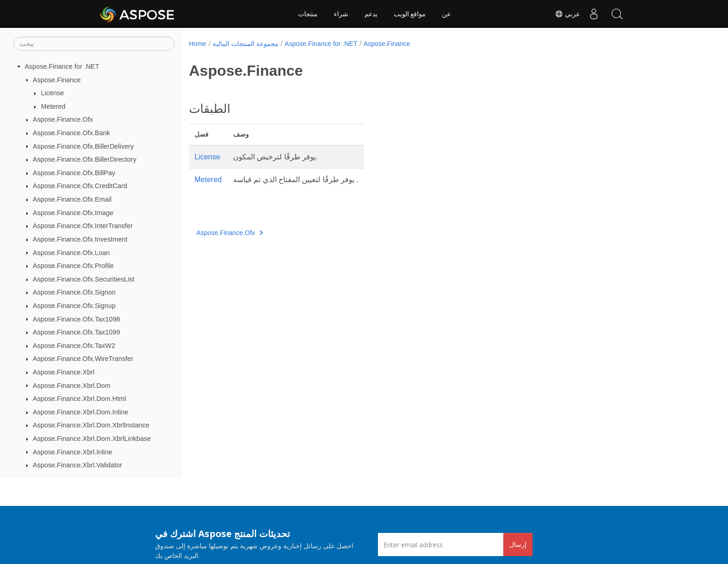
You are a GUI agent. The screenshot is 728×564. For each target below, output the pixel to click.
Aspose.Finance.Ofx (63, 119)
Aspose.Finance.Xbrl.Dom (72, 386)
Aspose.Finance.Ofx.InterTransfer (83, 226)
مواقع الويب (410, 14)
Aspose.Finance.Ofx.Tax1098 (77, 319)
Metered (53, 106)
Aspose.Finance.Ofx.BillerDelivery (84, 146)
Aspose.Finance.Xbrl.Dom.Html (80, 399)
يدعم (371, 14)
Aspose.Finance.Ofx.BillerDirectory (85, 159)
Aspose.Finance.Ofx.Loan (71, 253)
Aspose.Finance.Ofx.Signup (74, 306)
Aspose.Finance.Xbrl (64, 372)
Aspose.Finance (57, 80)
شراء (341, 14)
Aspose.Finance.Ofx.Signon (74, 292)
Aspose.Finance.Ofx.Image (73, 213)
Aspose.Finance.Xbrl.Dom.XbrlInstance (91, 425)
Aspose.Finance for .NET (62, 66)
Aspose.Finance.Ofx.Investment (80, 239)
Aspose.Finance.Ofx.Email (72, 199)
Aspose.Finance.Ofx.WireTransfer (83, 359)
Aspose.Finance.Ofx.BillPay (74, 173)
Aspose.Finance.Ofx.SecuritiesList (84, 279)
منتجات (308, 14)
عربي (567, 14)
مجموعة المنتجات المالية (246, 44)
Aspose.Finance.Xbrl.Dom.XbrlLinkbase (92, 439)
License (52, 93)
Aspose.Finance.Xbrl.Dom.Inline (81, 412)
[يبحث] (94, 44)
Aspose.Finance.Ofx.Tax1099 (77, 332)
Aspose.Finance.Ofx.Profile (73, 266)
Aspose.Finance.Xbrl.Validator (78, 465)
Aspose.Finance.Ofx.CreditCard (80, 186)
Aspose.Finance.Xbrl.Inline (73, 452)
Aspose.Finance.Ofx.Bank (71, 133)
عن (446, 14)
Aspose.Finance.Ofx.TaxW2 (74, 346)
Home (198, 44)
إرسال (518, 544)
